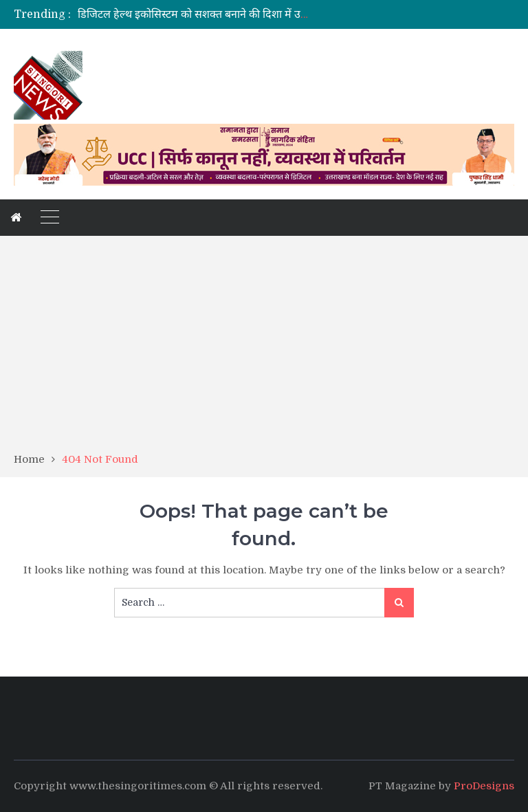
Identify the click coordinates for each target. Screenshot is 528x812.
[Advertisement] (264, 349)
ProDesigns (484, 786)
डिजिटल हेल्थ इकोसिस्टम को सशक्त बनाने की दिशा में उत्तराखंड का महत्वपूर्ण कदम (243, 14)
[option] (196, 14)
